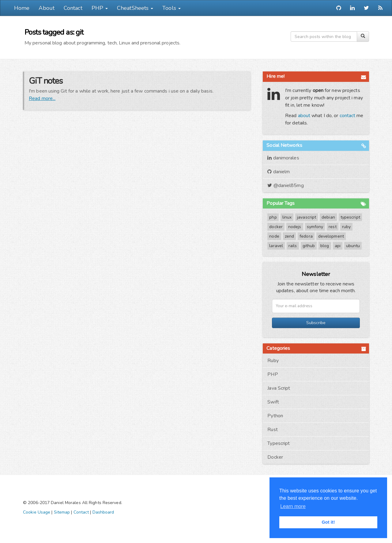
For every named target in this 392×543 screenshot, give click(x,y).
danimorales (283, 158)
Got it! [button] (328, 522)
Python (275, 416)
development (331, 236)
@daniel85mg (285, 185)
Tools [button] (171, 8)
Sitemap (62, 512)
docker (276, 227)
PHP (273, 374)
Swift (273, 402)
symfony (315, 227)
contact (348, 116)
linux (287, 217)
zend (289, 236)
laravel (276, 246)
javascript (307, 217)
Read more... (42, 98)
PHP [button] (100, 8)
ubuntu (353, 246)
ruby (346, 227)
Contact (73, 8)
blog (325, 246)
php (273, 217)
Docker (275, 457)
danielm (279, 172)
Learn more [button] (293, 506)
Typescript (279, 443)
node (274, 236)
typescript (350, 217)
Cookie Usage (37, 512)
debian (328, 217)
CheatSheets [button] (135, 8)
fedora (306, 236)
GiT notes (46, 81)
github (309, 246)
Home (22, 8)
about (304, 116)
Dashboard (103, 512)
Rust (272, 430)
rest (332, 227)
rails (293, 246)
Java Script (279, 388)
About (47, 8)
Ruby (273, 361)
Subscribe (316, 323)
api (338, 246)
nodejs (295, 227)
